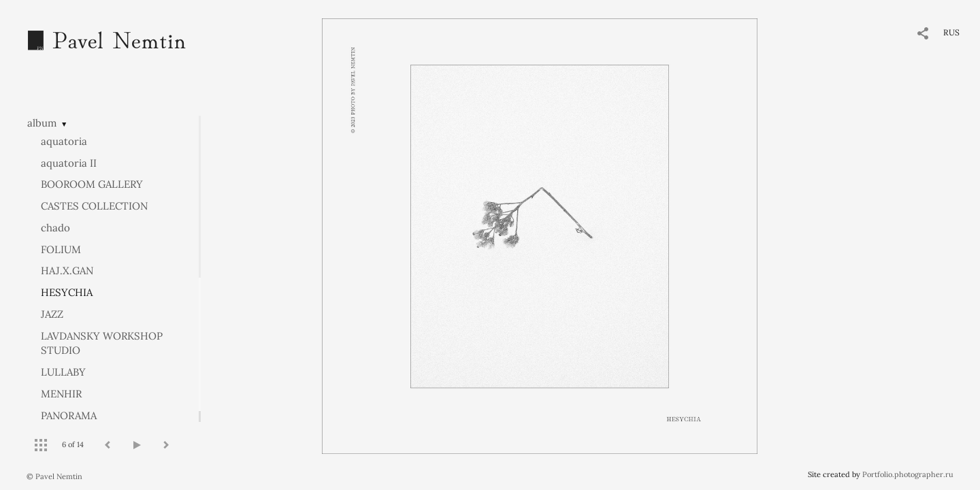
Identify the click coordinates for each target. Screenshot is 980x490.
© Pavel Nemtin (54, 476)
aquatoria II (69, 163)
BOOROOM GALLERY (92, 184)
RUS (951, 32)
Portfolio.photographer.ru (908, 474)
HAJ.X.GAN (67, 271)
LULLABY (63, 372)
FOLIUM (61, 249)
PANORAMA (69, 415)
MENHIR (61, 394)
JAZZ (52, 314)
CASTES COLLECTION (94, 206)
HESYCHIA (67, 292)
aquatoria (64, 141)
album (42, 123)
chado (55, 228)
